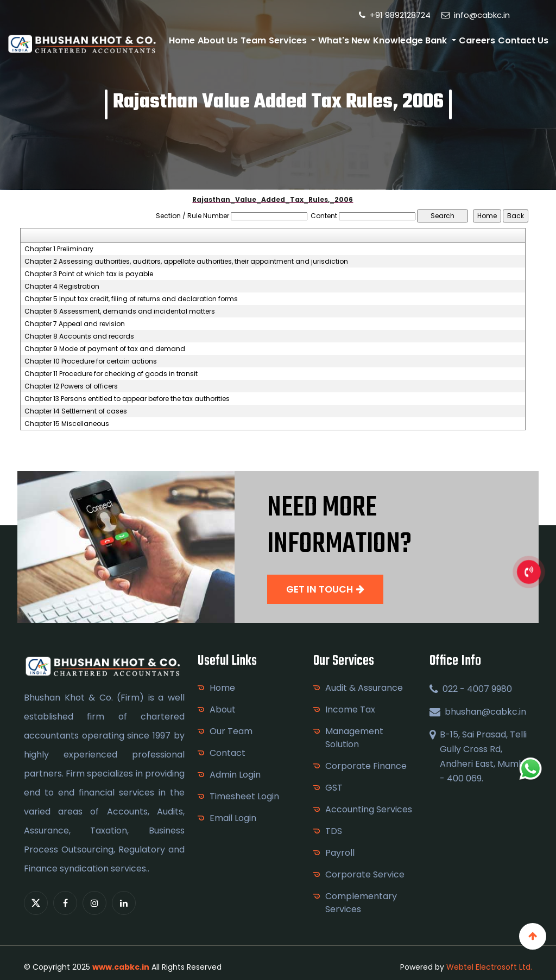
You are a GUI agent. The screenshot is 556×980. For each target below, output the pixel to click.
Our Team (231, 731)
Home (182, 40)
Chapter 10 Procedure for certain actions (91, 361)
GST (334, 788)
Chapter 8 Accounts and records (79, 336)
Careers (477, 40)
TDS (334, 831)
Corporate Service (365, 874)
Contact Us (523, 40)
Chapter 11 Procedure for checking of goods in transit (111, 374)
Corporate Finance (366, 766)
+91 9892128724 (395, 15)
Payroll (340, 853)
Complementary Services (361, 903)
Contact (228, 753)
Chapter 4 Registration (62, 287)
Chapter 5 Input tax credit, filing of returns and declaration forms (131, 299)
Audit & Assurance (364, 688)
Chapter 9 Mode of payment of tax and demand (105, 349)
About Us (218, 40)
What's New (344, 40)
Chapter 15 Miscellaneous (67, 424)
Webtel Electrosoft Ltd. (489, 967)
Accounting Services (369, 809)
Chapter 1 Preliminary (59, 249)
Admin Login (235, 775)
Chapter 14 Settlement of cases (76, 411)
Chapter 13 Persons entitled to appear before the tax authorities (127, 399)
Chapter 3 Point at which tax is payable (89, 274)
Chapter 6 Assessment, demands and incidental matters (120, 311)
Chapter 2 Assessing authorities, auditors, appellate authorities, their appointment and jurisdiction (186, 262)
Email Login (233, 818)
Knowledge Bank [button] (411, 40)
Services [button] (289, 40)
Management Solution (354, 738)
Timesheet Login (244, 796)
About (223, 709)
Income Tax (350, 709)
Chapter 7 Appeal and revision (75, 324)
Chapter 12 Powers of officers (71, 386)
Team (253, 40)
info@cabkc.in (476, 15)
